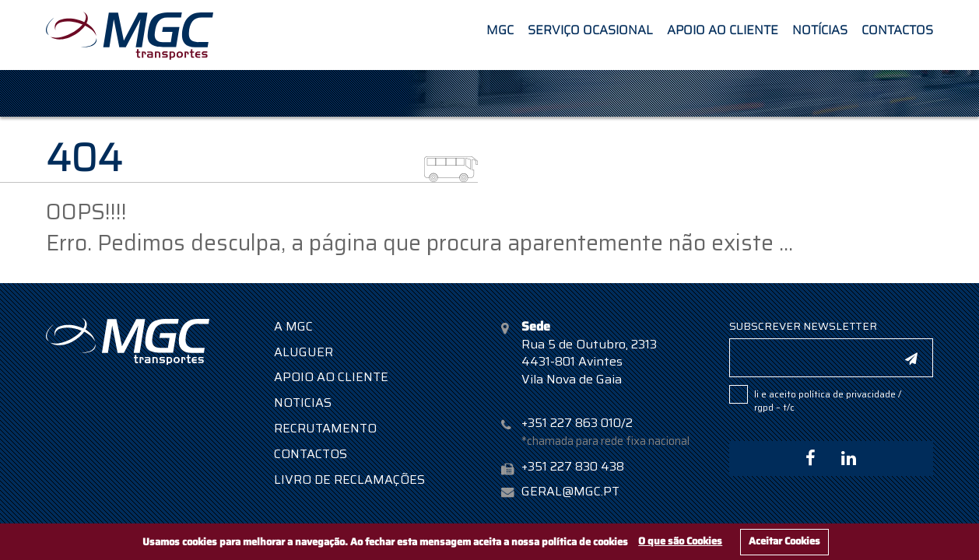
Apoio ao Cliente (723, 28)
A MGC (293, 326)
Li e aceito (828, 400)
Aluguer (304, 352)
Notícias (820, 28)
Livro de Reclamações (349, 479)
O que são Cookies (680, 541)
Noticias (303, 402)
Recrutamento (325, 428)
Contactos (897, 28)
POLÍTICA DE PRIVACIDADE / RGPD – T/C (828, 401)
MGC (500, 28)
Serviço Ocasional (590, 28)
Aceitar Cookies (784, 541)
